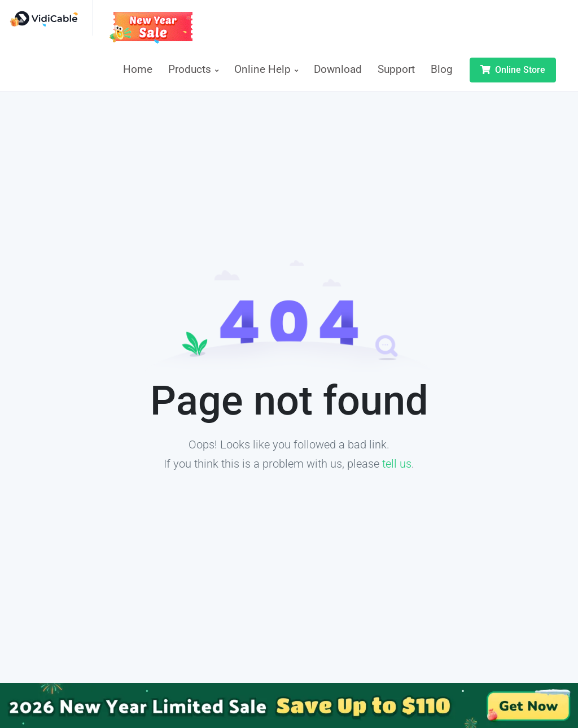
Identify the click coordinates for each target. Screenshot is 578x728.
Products (193, 69)
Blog (442, 69)
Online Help (266, 69)
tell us (397, 464)
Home (138, 69)
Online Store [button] (513, 70)
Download (338, 69)
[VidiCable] (51, 18)
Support (396, 69)
